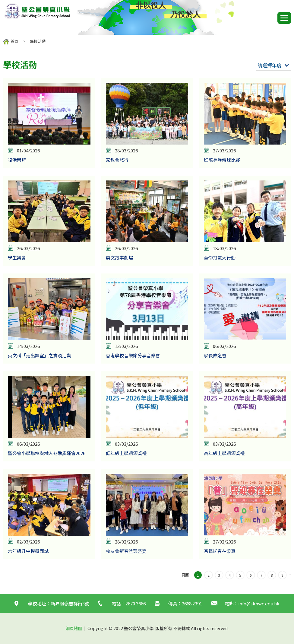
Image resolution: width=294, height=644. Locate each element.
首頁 (14, 41)
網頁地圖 (74, 628)
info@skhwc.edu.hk (259, 603)
